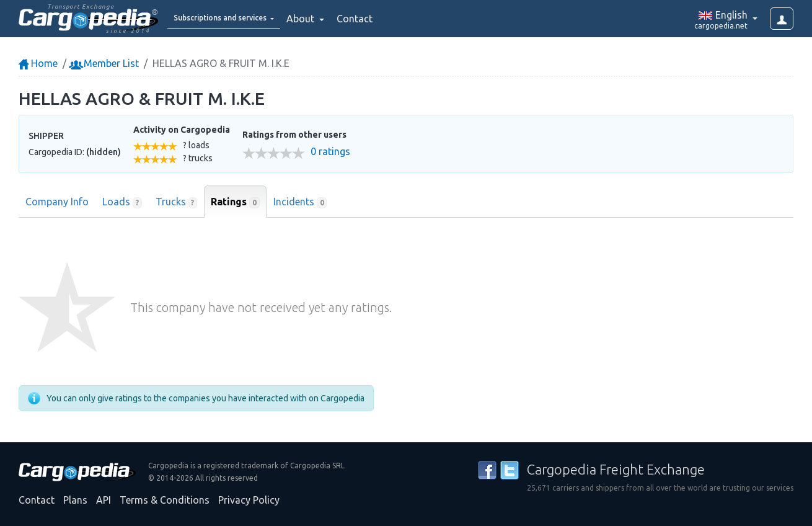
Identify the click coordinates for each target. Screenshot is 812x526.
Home (38, 63)
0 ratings (330, 152)
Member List (105, 63)
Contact (387, 19)
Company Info (57, 202)
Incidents (300, 202)
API (104, 500)
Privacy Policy (249, 500)
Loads (122, 202)
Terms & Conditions (165, 500)
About (334, 19)
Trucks (177, 202)
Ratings (235, 202)
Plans (75, 500)
